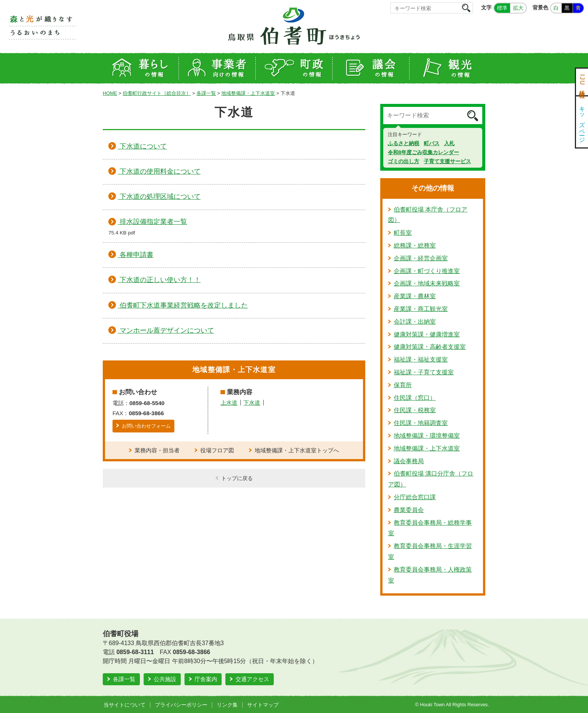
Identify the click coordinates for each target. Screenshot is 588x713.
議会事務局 (409, 461)
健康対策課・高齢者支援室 (430, 347)
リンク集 (227, 705)
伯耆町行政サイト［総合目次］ (157, 93)
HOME (110, 93)
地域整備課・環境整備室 (427, 436)
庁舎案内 (206, 679)
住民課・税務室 (415, 410)
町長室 (403, 233)
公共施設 (165, 679)
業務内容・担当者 (157, 450)
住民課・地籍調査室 (421, 423)
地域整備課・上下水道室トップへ (297, 450)
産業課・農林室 (415, 296)
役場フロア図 (217, 450)
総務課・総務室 (415, 245)
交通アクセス (252, 679)
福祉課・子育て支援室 (424, 372)
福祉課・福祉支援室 (421, 360)
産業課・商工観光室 (421, 309)
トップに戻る (237, 478)
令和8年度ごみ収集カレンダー (423, 152)
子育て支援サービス (447, 161)
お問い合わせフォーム (146, 426)
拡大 (518, 8)
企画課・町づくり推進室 (427, 271)
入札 (449, 143)
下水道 (252, 403)
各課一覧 (206, 93)
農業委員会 (409, 510)
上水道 (229, 403)
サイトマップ (263, 705)
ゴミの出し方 (403, 161)
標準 (502, 8)
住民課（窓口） (415, 398)
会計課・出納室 (415, 322)
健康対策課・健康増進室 (427, 334)
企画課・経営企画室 (421, 258)
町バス (432, 143)
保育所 (403, 385)
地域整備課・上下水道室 (248, 93)
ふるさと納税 (403, 143)
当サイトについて (124, 705)
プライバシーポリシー (181, 705)
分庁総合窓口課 (415, 497)
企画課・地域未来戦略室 (427, 283)
